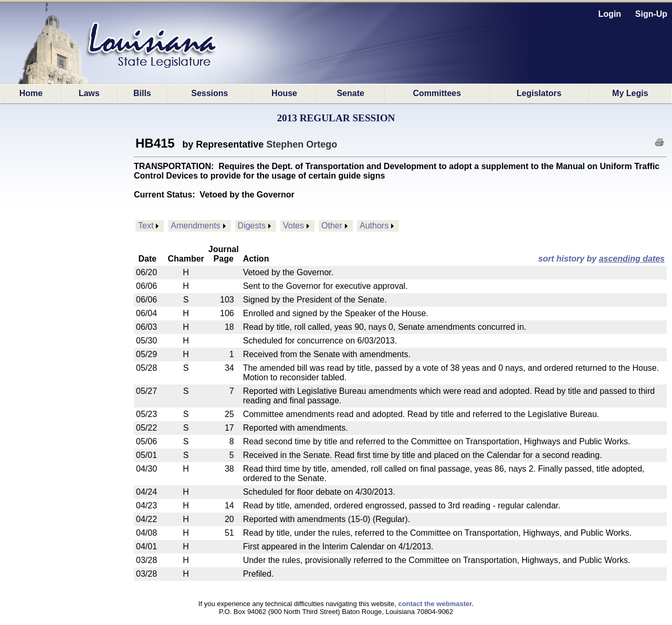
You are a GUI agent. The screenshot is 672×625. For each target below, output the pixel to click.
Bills (142, 93)
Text (146, 226)
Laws (89, 93)
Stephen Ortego (302, 144)
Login (610, 14)
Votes (293, 226)
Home (31, 93)
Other (332, 226)
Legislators (539, 93)
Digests (252, 226)
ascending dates (632, 259)
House (284, 93)
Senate (350, 93)
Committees (437, 93)
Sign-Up (651, 14)
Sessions (209, 93)
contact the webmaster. (436, 604)
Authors (374, 226)
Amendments (195, 226)
